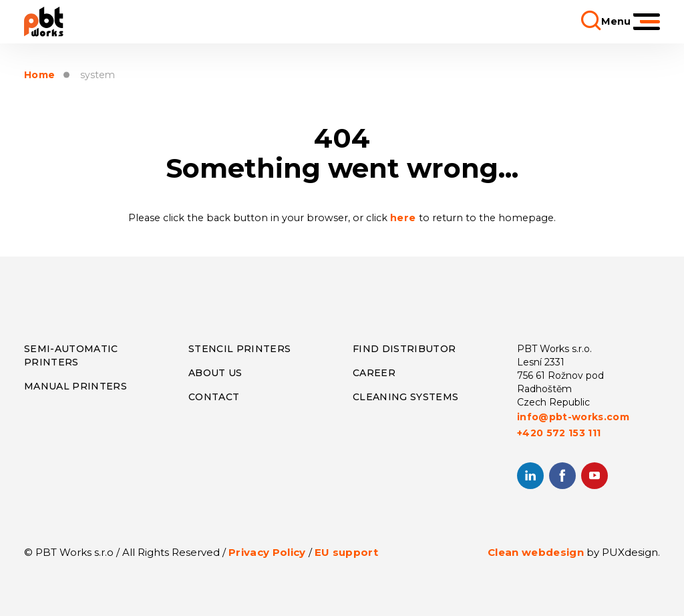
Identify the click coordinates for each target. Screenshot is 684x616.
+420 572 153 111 (559, 433)
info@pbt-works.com (573, 417)
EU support (346, 552)
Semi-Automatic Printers (71, 355)
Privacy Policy (267, 552)
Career (374, 373)
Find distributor (404, 349)
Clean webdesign (536, 552)
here (404, 218)
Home (39, 75)
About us (215, 373)
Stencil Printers (239, 349)
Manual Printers (75, 386)
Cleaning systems (405, 397)
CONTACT (214, 397)
